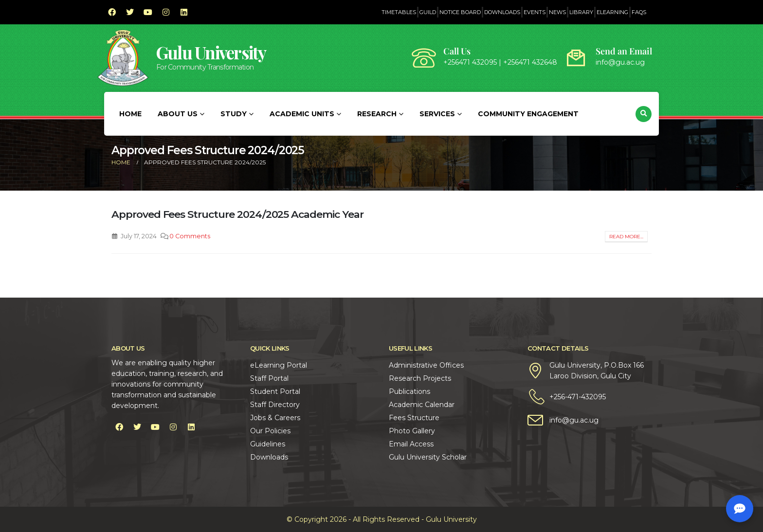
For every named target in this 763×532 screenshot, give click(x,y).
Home (130, 114)
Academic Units (302, 114)
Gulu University (211, 52)
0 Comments (190, 236)
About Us (178, 114)
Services (437, 114)
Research (377, 114)
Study (234, 114)
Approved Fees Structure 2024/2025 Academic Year (237, 214)
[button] (644, 114)
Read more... (626, 237)
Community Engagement (528, 114)
